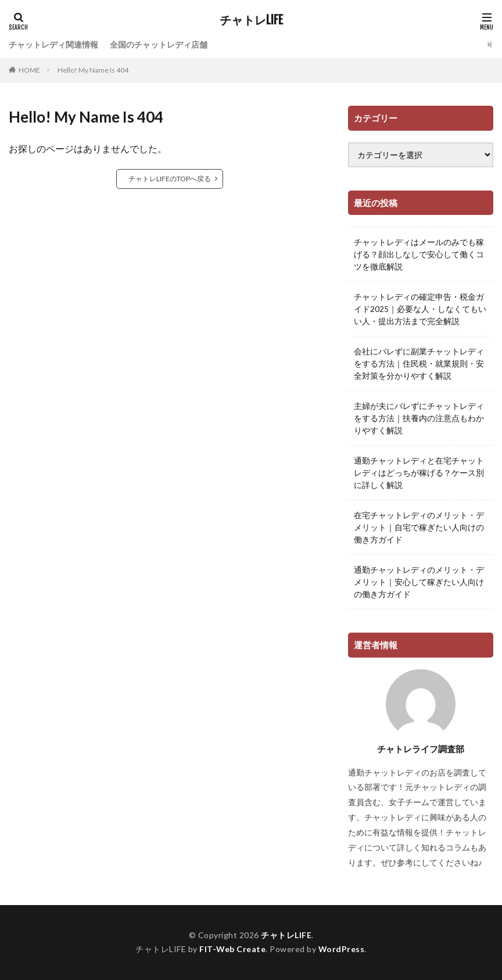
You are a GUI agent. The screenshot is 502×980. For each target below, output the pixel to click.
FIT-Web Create (232, 949)
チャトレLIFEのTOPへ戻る (170, 179)
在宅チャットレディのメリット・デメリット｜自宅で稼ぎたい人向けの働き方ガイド (419, 527)
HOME (29, 70)
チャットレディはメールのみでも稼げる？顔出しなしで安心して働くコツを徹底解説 (419, 254)
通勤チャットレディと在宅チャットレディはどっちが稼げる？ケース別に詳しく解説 (419, 473)
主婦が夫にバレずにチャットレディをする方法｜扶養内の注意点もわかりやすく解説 (419, 418)
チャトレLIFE (251, 20)
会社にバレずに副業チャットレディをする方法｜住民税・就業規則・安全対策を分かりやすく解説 (419, 363)
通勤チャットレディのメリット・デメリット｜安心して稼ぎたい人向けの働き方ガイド (419, 582)
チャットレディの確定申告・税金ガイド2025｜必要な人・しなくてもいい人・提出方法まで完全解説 (420, 309)
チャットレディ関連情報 (53, 44)
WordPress (342, 949)
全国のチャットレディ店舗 (159, 44)
